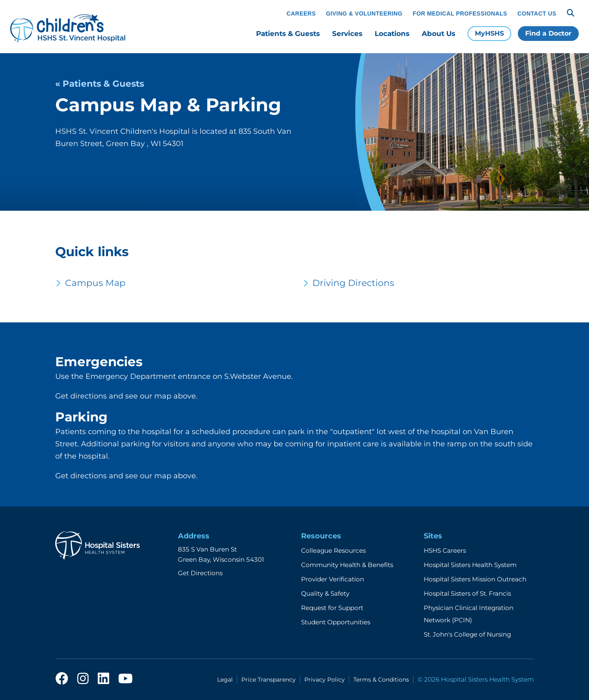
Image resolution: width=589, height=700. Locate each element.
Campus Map (95, 283)
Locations (392, 34)
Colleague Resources (333, 550)
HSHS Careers (445, 550)
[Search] (571, 13)
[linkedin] (103, 679)
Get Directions (200, 573)
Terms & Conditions (381, 680)
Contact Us (537, 14)
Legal (225, 680)
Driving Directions (353, 283)
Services (347, 34)
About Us (438, 34)
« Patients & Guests (100, 83)
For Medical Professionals (460, 14)
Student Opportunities (336, 622)
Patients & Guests (288, 34)
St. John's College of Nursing (467, 634)
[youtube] (125, 679)
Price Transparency (269, 680)
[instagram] (83, 679)
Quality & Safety (325, 593)
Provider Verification (333, 579)
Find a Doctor (548, 33)
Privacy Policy (325, 680)
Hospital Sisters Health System (470, 565)
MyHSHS (489, 33)
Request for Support (332, 608)
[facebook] (62, 679)
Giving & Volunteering (364, 14)
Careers (301, 14)
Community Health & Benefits (347, 565)
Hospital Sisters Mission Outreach (475, 579)
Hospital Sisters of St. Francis (467, 593)
